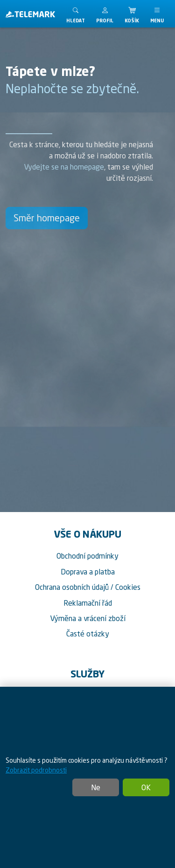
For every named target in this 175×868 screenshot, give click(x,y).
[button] (105, 14)
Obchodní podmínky (87, 556)
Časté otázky (88, 634)
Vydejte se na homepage (64, 167)
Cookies (128, 587)
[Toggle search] (76, 14)
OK (146, 787)
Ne (96, 787)
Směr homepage (47, 218)
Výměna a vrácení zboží (88, 618)
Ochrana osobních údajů (72, 587)
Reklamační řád (88, 603)
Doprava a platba (88, 572)
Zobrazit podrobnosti (36, 770)
